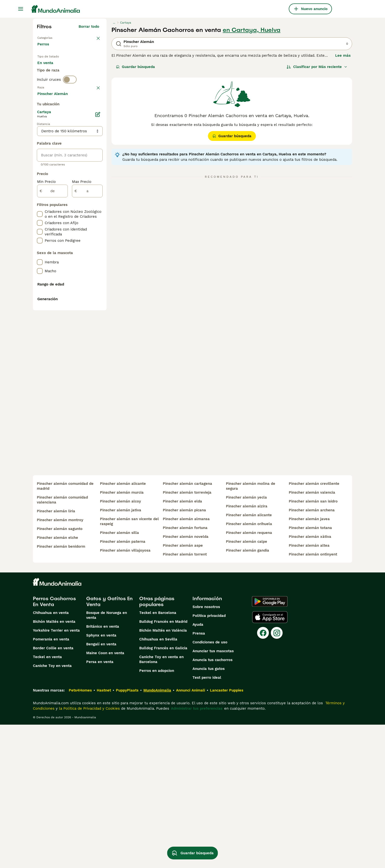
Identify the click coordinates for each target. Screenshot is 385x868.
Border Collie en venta (53, 791)
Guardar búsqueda (135, 67)
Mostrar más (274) (86, 226)
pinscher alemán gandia (247, 694)
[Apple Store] (270, 760)
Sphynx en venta (101, 779)
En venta (49, 72)
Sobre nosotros (206, 750)
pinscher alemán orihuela (249, 667)
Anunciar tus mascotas (213, 794)
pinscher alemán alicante (123, 627)
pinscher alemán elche (57, 681)
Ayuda (198, 768)
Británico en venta (103, 770)
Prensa (199, 777)
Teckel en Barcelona (158, 756)
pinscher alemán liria (56, 654)
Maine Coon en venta (105, 796)
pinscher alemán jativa (121, 653)
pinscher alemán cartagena (187, 627)
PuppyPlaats (127, 834)
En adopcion (79, 72)
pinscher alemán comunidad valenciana (62, 643)
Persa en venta (100, 805)
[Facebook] (263, 776)
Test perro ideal (207, 821)
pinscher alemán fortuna (185, 671)
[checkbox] (40, 138)
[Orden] (317, 67)
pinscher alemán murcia (122, 636)
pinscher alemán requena (249, 676)
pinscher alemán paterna (123, 685)
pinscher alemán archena (312, 653)
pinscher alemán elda (182, 645)
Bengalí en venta (101, 787)
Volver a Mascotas (54, 37)
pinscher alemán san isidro (313, 645)
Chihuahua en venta (51, 756)
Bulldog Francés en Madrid (163, 765)
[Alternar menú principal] (21, 9)
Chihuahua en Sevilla (158, 783)
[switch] (70, 102)
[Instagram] (277, 776)
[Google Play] (270, 745)
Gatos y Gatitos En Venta (109, 745)
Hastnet (104, 834)
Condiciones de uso (210, 786)
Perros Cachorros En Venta (54, 745)
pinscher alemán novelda (186, 680)
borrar (94, 112)
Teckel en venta (47, 800)
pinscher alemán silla (119, 676)
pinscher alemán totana (310, 671)
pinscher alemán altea (309, 689)
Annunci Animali (191, 834)
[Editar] (98, 246)
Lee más (343, 55)
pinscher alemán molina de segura (251, 629)
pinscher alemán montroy (60, 663)
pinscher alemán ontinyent (313, 698)
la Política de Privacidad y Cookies (89, 852)
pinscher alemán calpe (247, 685)
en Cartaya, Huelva (252, 30)
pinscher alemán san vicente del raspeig (129, 665)
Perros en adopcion (157, 814)
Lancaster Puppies (227, 834)
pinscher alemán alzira (247, 650)
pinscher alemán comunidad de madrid (65, 629)
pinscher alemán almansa (186, 662)
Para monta (52, 83)
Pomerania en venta (51, 783)
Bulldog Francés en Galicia (163, 791)
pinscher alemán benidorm (61, 690)
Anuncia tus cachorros (213, 803)
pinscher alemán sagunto (60, 672)
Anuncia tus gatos (209, 812)
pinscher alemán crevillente (314, 627)
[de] (52, 323)
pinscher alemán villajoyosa (125, 694)
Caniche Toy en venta (52, 809)
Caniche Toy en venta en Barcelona (161, 803)
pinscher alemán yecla (246, 641)
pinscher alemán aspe (183, 689)
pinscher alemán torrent (185, 698)
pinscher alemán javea (309, 662)
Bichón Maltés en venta (54, 765)
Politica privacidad (209, 759)
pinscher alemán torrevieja (187, 636)
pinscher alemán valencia (312, 636)
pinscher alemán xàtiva (310, 680)
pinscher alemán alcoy (120, 645)
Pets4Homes (80, 834)
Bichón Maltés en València (163, 774)
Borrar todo (89, 27)
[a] (87, 323)
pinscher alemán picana (184, 653)
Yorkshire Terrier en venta (56, 774)
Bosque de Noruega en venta (107, 759)
